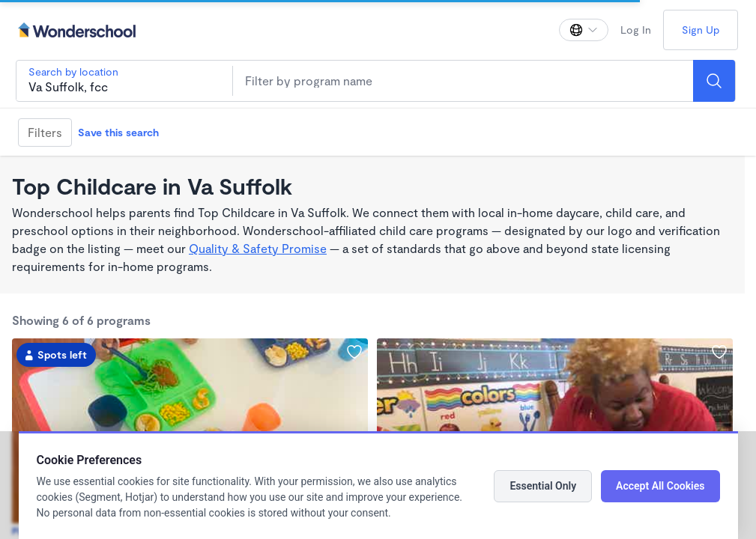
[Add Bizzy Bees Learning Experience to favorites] (354, 352)
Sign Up (701, 30)
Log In (636, 30)
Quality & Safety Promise (258, 248)
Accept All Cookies (660, 486)
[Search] (714, 81)
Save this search (118, 132)
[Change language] (584, 30)
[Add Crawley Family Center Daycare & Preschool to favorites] (719, 352)
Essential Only (543, 486)
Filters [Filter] (45, 132)
